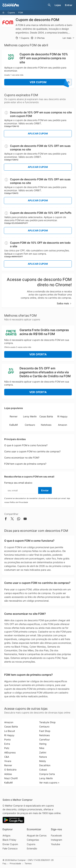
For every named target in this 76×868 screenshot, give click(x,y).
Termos (28, 864)
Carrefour (44, 739)
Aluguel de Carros (37, 835)
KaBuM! (14, 425)
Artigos (6, 835)
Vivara (8, 761)
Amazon (63, 425)
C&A (7, 757)
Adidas (8, 774)
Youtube (55, 844)
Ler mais (68, 38)
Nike (42, 748)
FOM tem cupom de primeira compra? (25, 464)
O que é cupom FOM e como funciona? (26, 445)
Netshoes (46, 425)
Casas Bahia (46, 416)
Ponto (7, 739)
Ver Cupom (51, 82)
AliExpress (10, 752)
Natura (43, 757)
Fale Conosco (10, 848)
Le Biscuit (10, 731)
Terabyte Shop (47, 722)
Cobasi (43, 770)
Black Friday (9, 840)
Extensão (32, 848)
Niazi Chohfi (11, 778)
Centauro (30, 425)
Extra (7, 744)
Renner (14, 416)
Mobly (43, 761)
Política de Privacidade (19, 502)
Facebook (56, 835)
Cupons (11, 13)
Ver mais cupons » (49, 783)
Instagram (56, 840)
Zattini (43, 752)
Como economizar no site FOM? (22, 458)
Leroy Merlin (30, 416)
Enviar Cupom (10, 844)
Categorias (33, 840)
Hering (43, 744)
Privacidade (15, 864)
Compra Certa (47, 774)
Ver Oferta (38, 354)
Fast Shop (45, 731)
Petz (7, 748)
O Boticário (10, 770)
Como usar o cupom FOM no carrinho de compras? (32, 451)
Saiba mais (64, 303)
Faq (4, 864)
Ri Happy (62, 416)
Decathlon (45, 765)
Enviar (45, 490)
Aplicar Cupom (38, 133)
